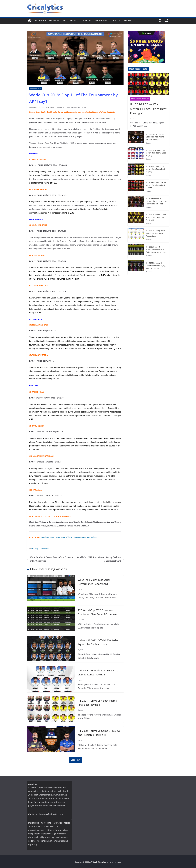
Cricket (42, 107)
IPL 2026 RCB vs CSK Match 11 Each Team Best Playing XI (148, 109)
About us (116, 21)
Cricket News (101, 21)
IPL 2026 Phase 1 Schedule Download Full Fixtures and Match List (156, 249)
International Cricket (45, 21)
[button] (57, 21)
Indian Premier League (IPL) (76, 21)
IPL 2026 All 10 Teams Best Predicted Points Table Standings (155, 137)
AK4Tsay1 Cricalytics (40, 548)
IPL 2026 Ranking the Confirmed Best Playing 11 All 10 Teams (156, 266)
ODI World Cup (36, 89)
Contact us (130, 21)
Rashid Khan (75, 107)
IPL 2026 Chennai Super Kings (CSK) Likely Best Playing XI (156, 217)
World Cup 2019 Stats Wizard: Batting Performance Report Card (100, 559)
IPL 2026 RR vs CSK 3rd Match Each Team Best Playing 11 (155, 169)
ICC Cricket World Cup (62, 107)
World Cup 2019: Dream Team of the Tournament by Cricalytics (50, 559)
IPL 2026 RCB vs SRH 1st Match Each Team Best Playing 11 (156, 185)
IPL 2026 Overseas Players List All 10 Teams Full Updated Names (156, 201)
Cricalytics (35, 107)
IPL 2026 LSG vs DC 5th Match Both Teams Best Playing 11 (156, 153)
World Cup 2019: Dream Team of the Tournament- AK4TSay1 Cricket (69, 537)
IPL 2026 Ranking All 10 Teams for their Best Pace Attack (156, 233)
